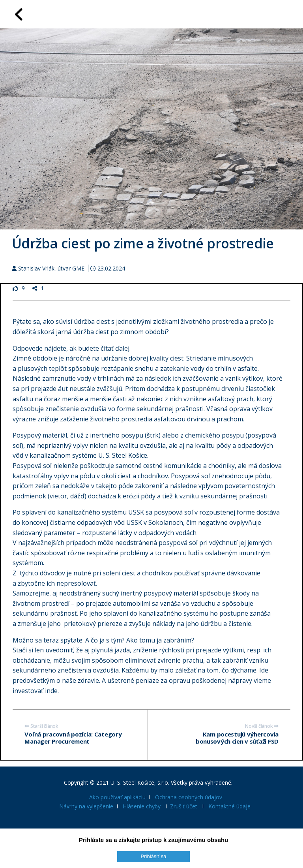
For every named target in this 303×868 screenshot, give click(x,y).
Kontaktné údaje (229, 806)
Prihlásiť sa (154, 856)
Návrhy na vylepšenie (86, 806)
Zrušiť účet (184, 806)
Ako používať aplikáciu (117, 797)
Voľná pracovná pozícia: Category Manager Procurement (73, 738)
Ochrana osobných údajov (189, 797)
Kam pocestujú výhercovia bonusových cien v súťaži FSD (237, 738)
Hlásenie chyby (142, 806)
